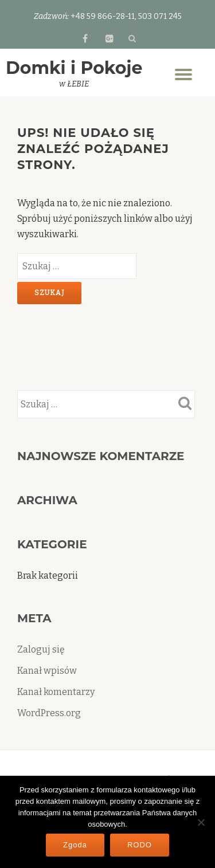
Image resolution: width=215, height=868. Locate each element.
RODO (140, 845)
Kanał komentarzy (56, 692)
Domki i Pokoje (74, 68)
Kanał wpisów (47, 671)
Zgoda (75, 845)
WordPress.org (49, 713)
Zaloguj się (41, 649)
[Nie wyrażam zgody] (201, 822)
